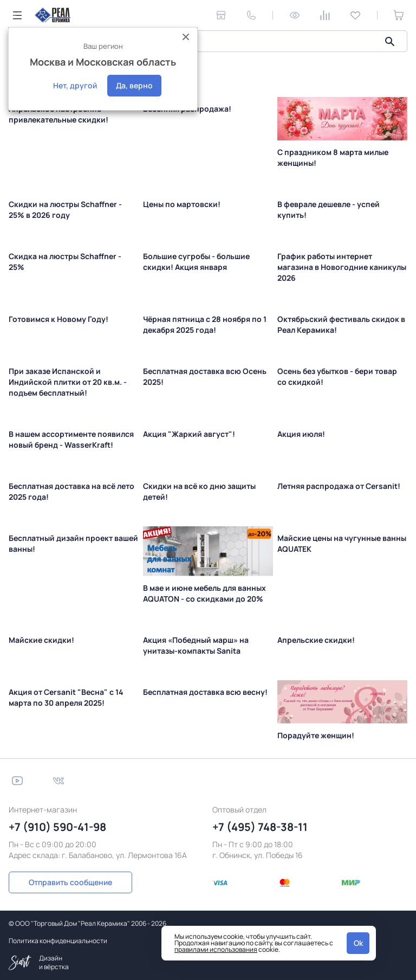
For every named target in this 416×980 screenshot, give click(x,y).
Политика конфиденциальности (58, 941)
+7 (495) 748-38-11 (260, 827)
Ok (358, 943)
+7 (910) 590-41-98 (57, 827)
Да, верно (134, 85)
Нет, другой (75, 85)
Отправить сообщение (69, 882)
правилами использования (216, 949)
